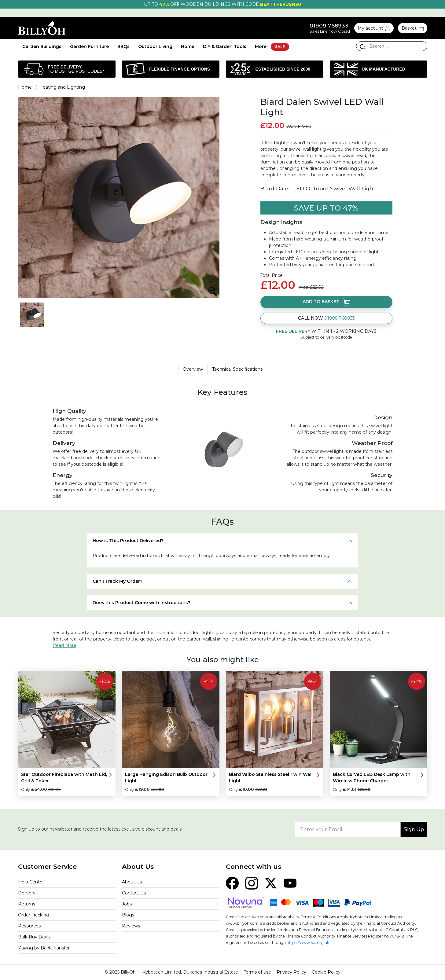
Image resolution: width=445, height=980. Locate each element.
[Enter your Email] (348, 829)
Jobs (127, 904)
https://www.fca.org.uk (308, 943)
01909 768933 (329, 26)
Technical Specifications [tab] (237, 369)
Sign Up (414, 829)
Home (188, 46)
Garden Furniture (89, 46)
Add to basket (326, 302)
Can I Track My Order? (118, 581)
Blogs (128, 915)
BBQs (123, 46)
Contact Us (134, 893)
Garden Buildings (42, 46)
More (261, 46)
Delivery (27, 893)
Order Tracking (34, 915)
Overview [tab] (193, 369)
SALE (280, 47)
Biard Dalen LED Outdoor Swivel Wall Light (318, 188)
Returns (27, 904)
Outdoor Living (155, 46)
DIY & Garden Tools (225, 46)
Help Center (31, 882)
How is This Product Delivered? (128, 541)
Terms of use (257, 972)
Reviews (131, 926)
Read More (64, 645)
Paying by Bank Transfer (44, 948)
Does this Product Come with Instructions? (142, 603)
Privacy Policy (291, 972)
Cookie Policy (326, 972)
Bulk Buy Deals (34, 937)
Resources (29, 926)
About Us (132, 882)
